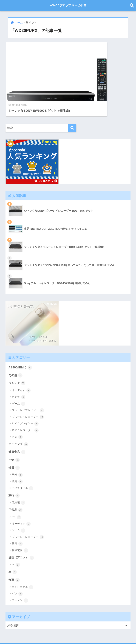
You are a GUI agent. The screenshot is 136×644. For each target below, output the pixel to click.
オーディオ (21, 370)
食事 (14, 560)
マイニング (19, 423)
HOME (68, 630)
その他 (16, 354)
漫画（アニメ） (22, 538)
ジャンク (17, 362)
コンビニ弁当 (23, 568)
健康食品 (17, 431)
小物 (14, 439)
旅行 (14, 475)
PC (16, 497)
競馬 (17, 461)
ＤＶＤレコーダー (25, 410)
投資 (14, 447)
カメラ (19, 376)
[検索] (72, 107)
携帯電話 (20, 531)
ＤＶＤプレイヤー (25, 403)
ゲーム (19, 383)
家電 (17, 524)
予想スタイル (23, 468)
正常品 (16, 490)
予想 (17, 455)
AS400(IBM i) (20, 346)
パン (17, 574)
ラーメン (20, 581)
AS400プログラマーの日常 (68, 5)
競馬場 (19, 483)
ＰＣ (17, 416)
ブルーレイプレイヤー (28, 390)
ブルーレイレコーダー (28, 396)
